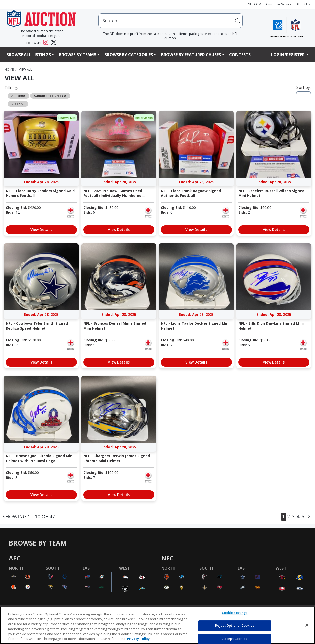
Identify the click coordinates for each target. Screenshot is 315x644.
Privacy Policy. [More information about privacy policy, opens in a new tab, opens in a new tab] (139, 639)
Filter (11, 88)
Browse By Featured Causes (191, 55)
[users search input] (170, 21)
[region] (157, 625)
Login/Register (288, 55)
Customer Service (279, 4)
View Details (41, 230)
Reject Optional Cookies (235, 625)
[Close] (307, 625)
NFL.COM (255, 4)
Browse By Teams (78, 55)
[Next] (309, 516)
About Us (303, 4)
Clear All (18, 104)
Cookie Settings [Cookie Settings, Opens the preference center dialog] (235, 613)
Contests (240, 55)
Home (9, 69)
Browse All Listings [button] (29, 55)
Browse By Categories (129, 55)
